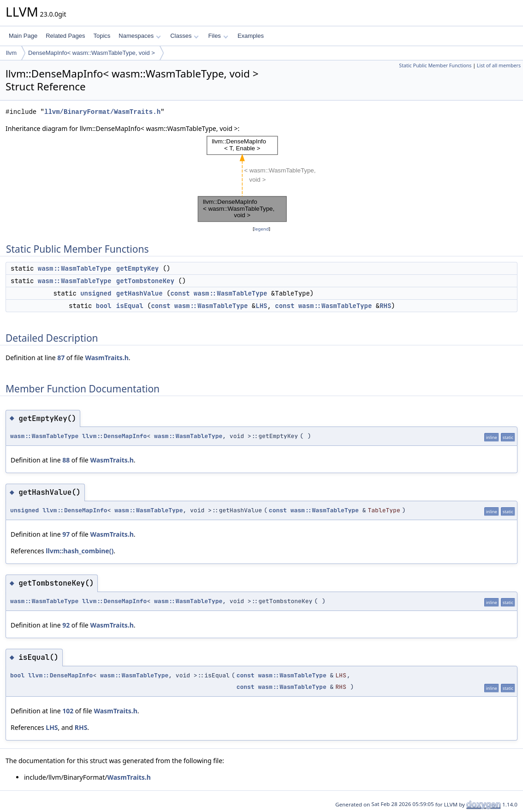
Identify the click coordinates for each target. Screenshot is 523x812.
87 (61, 358)
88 (66, 460)
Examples (251, 36)
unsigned (96, 293)
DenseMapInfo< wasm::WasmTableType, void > (92, 53)
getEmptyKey (137, 268)
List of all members (499, 65)
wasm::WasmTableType (75, 268)
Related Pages (65, 36)
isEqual (130, 306)
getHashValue (140, 293)
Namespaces (140, 36)
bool (104, 306)
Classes (184, 36)
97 (66, 534)
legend (261, 229)
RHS (385, 306)
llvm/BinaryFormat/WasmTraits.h (102, 112)
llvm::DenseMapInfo (114, 436)
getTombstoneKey (145, 281)
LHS (261, 306)
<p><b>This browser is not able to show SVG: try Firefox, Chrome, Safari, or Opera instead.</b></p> (261, 179)
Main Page (23, 36)
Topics (102, 36)
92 (66, 625)
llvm (11, 53)
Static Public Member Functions (435, 65)
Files (218, 36)
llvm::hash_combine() (80, 551)
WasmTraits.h (107, 358)
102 (68, 711)
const (180, 293)
